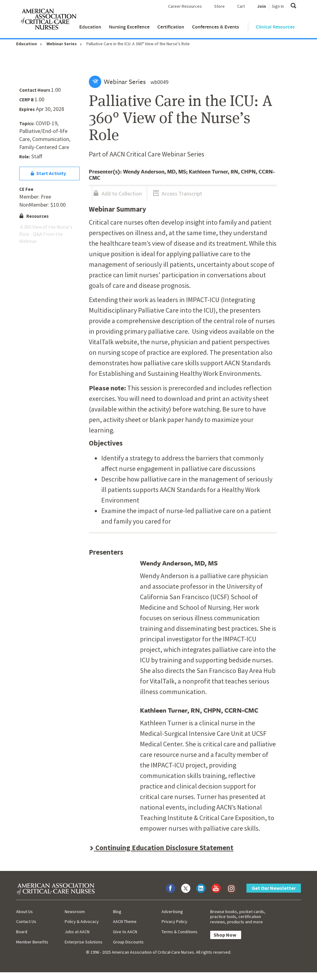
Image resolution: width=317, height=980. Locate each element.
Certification (171, 27)
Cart (241, 6)
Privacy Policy (174, 921)
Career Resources (185, 6)
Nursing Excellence (129, 27)
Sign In (278, 6)
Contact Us (26, 921)
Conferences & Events (215, 27)
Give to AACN (125, 932)
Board (22, 932)
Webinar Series (62, 44)
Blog (117, 912)
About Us (24, 912)
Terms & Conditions (180, 932)
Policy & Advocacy (82, 921)
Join (262, 6)
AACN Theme (125, 921)
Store (219, 6)
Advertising (172, 912)
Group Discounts (128, 942)
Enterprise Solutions (84, 942)
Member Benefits (32, 942)
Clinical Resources (275, 27)
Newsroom (75, 912)
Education (90, 27)
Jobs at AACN (77, 932)
